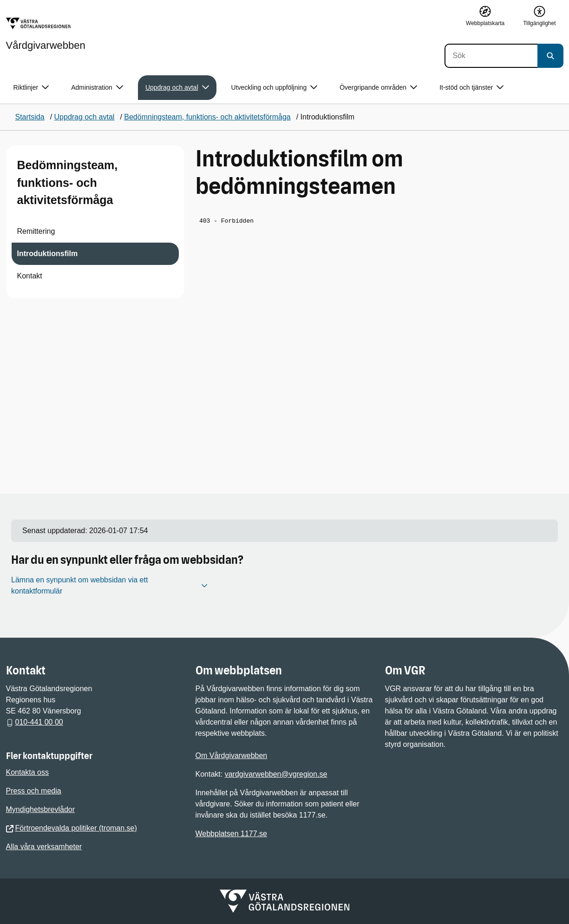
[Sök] (491, 56)
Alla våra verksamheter (44, 847)
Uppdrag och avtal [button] (177, 88)
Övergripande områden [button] (378, 88)
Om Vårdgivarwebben (232, 756)
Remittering (36, 231)
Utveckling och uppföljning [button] (275, 88)
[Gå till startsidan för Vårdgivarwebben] (46, 34)
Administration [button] (97, 88)
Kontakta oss (28, 772)
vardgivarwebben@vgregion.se (276, 774)
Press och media (34, 791)
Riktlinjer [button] (31, 88)
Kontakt (30, 276)
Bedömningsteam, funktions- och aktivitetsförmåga (68, 182)
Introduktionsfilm (48, 254)
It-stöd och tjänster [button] (471, 88)
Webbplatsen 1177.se (231, 834)
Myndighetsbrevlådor (41, 809)
